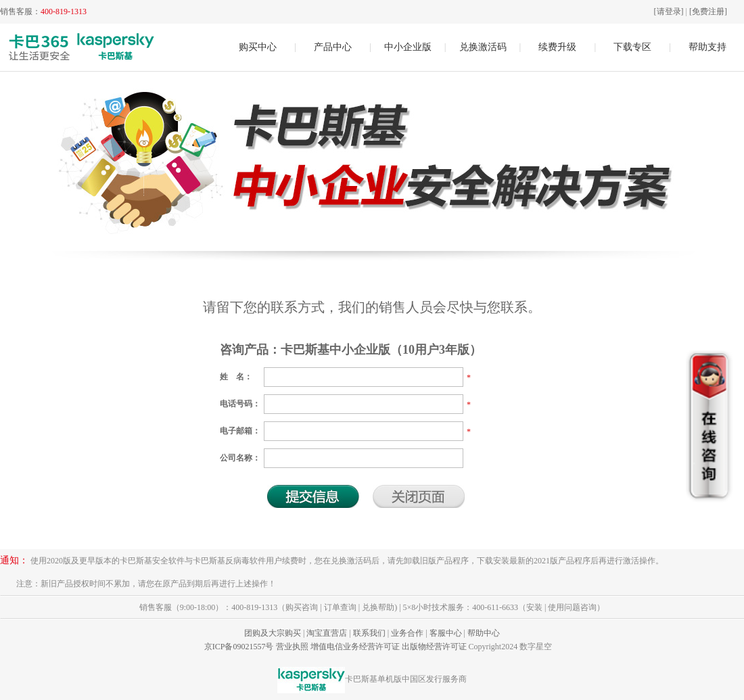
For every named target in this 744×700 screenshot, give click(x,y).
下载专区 (632, 47)
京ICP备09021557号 (239, 647)
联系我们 (369, 633)
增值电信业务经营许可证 (355, 647)
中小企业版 (408, 47)
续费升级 (557, 47)
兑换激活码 (483, 47)
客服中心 (446, 633)
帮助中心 (484, 633)
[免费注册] (708, 11)
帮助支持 (707, 47)
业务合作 (407, 633)
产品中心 (333, 47)
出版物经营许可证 (434, 647)
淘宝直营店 (327, 633)
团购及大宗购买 (273, 633)
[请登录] (669, 11)
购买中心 (258, 47)
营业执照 (292, 647)
